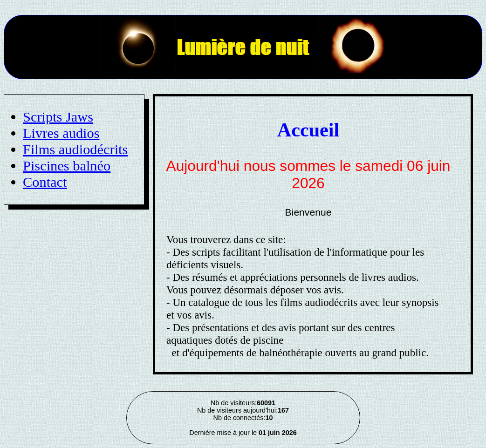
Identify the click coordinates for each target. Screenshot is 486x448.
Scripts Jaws (58, 117)
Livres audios (61, 133)
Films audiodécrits (75, 149)
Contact (45, 182)
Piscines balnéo (67, 166)
